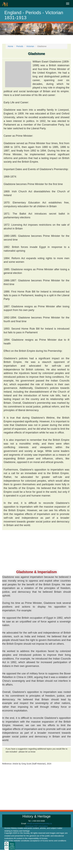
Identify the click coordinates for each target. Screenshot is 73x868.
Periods (20, 46)
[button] (5, 29)
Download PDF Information (36, 826)
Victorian (30, 46)
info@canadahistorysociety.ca (39, 823)
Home (10, 46)
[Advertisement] (37, 548)
